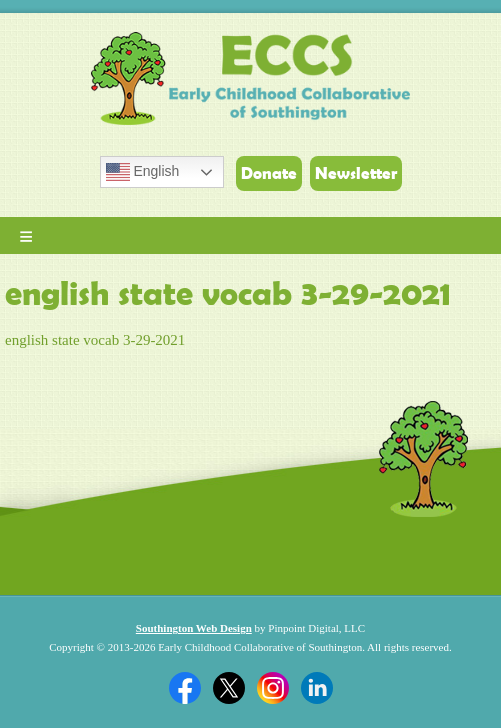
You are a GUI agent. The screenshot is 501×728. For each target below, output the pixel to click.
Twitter (229, 688)
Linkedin (317, 688)
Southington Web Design (194, 628)
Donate (269, 173)
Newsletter (356, 173)
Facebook (185, 688)
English (143, 172)
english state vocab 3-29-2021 (95, 340)
